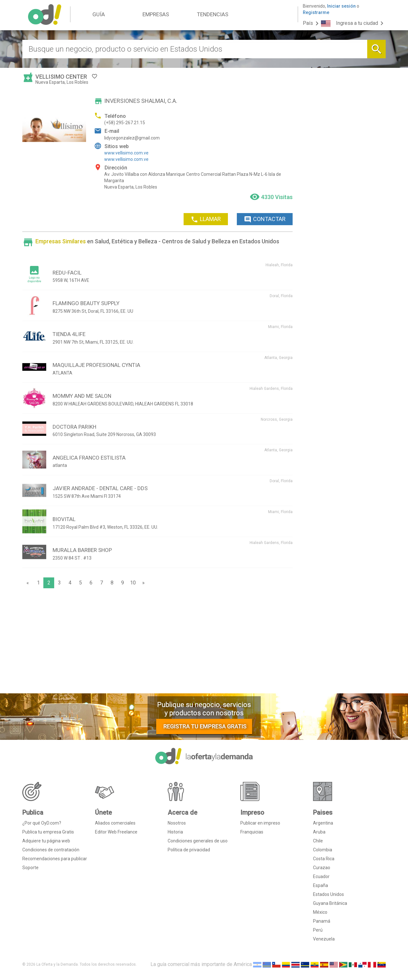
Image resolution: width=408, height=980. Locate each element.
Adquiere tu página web (46, 841)
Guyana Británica (330, 903)
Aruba (319, 832)
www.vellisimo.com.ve (126, 153)
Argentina (323, 823)
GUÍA (99, 14)
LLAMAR (206, 219)
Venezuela (324, 939)
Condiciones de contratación (51, 850)
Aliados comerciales (115, 823)
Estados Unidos (328, 894)
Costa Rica (324, 859)
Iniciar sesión (341, 6)
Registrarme (316, 12)
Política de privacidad (189, 850)
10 (133, 583)
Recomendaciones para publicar (55, 859)
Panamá (322, 921)
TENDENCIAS (213, 14)
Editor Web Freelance (116, 832)
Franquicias (252, 832)
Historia (175, 832)
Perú (318, 930)
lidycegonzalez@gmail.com (132, 138)
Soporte (30, 868)
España (321, 885)
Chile (318, 841)
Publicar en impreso (260, 823)
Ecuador (321, 876)
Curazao (322, 868)
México (320, 912)
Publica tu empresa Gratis (48, 832)
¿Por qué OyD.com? (42, 823)
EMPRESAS (156, 14)
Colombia (323, 850)
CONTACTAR (265, 219)
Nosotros (177, 823)
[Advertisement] (157, 642)
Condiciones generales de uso (198, 841)
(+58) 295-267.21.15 (125, 123)
